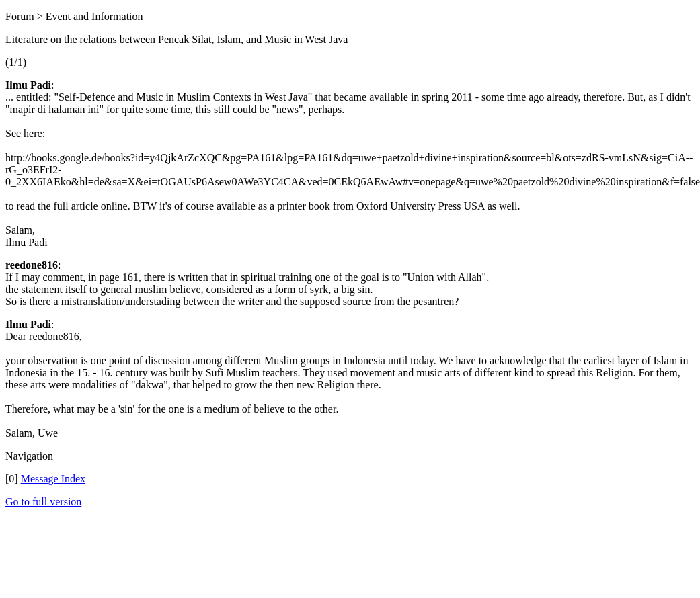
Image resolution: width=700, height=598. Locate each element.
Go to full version (43, 502)
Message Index (53, 479)
